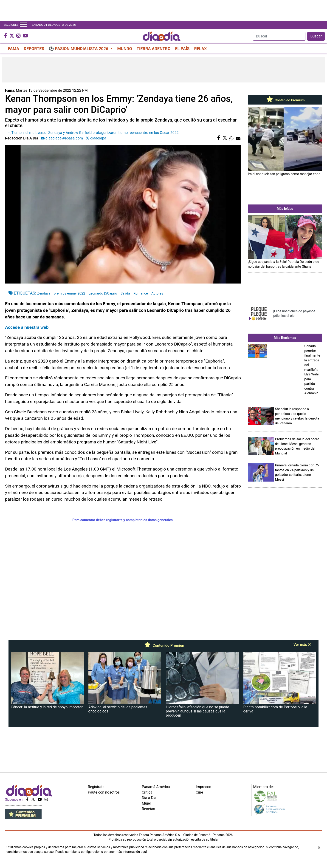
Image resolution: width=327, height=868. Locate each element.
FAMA (14, 49)
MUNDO (124, 49)
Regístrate (96, 787)
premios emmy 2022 (69, 293)
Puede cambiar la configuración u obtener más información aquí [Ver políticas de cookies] (101, 852)
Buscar (316, 36)
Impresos (204, 787)
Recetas (148, 809)
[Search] (279, 36)
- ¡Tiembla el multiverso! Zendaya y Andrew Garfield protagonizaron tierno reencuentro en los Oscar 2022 (94, 133)
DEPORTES (34, 49)
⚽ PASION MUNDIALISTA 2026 (79, 49)
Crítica (147, 792)
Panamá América (156, 787)
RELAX (200, 49)
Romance (141, 293)
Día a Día (149, 798)
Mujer (147, 803)
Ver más (303, 645)
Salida (125, 293)
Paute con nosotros (104, 792)
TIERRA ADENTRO (154, 49)
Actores (157, 293)
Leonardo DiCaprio (103, 293)
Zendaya (44, 293)
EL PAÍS (182, 49)
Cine (200, 792)
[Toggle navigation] (23, 25)
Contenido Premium (285, 100)
